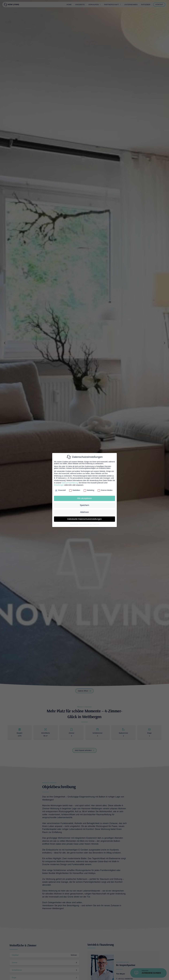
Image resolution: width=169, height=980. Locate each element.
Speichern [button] (85, 505)
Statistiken (75, 490)
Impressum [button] (96, 524)
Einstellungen (59, 485)
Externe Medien (105, 490)
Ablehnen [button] (84, 512)
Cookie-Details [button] (74, 524)
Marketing (89, 490)
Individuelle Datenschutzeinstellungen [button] (85, 519)
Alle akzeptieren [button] (85, 498)
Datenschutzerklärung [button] (86, 524)
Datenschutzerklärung (70, 483)
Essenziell (60, 490)
